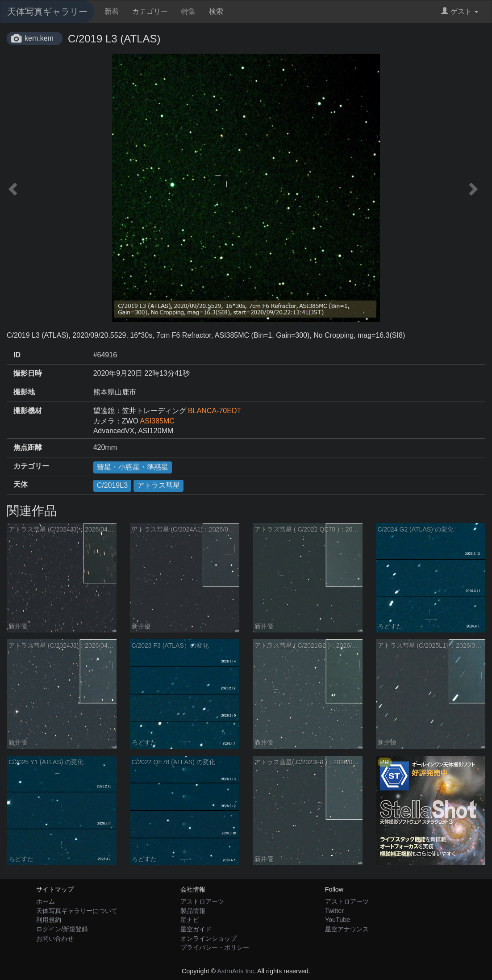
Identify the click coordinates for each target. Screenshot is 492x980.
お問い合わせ (55, 938)
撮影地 (24, 392)
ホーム (46, 901)
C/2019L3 (112, 485)
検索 (216, 11)
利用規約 (49, 920)
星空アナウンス (347, 929)
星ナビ (190, 920)
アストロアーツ (202, 901)
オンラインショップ (208, 938)
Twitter (334, 911)
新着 (112, 11)
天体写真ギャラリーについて (77, 911)
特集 (188, 11)
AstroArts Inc (235, 971)
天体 (21, 484)
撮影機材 (28, 411)
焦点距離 (28, 447)
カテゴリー (150, 11)
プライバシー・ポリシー (215, 947)
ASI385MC (157, 421)
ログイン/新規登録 (62, 929)
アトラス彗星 (158, 485)
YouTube (338, 920)
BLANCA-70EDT (215, 411)
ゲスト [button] (460, 11)
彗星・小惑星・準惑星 (133, 467)
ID (17, 355)
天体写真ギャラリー (47, 12)
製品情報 (193, 911)
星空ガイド (196, 929)
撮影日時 (28, 373)
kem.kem (39, 38)
